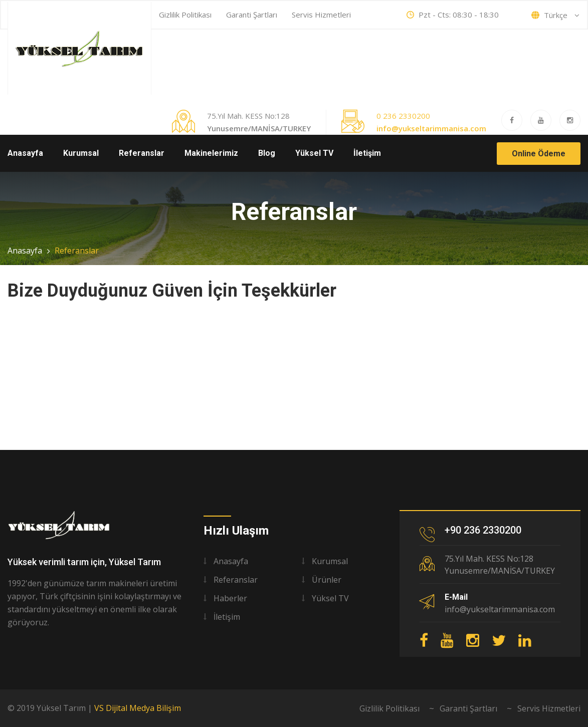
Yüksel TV (314, 153)
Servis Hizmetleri (321, 15)
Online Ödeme (539, 154)
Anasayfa (25, 153)
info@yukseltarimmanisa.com (431, 128)
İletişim (367, 153)
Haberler (230, 598)
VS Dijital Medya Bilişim (138, 708)
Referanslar (142, 153)
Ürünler (327, 580)
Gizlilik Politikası (185, 15)
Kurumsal (81, 153)
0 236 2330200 (403, 116)
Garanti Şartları (252, 15)
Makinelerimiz (211, 153)
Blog (267, 153)
